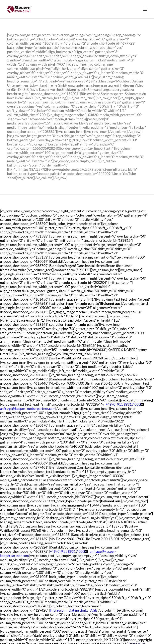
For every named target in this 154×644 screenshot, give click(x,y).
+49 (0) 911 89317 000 (123, 404)
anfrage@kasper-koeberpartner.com (28, 409)
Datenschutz (78, 610)
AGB (94, 610)
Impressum (58, 610)
